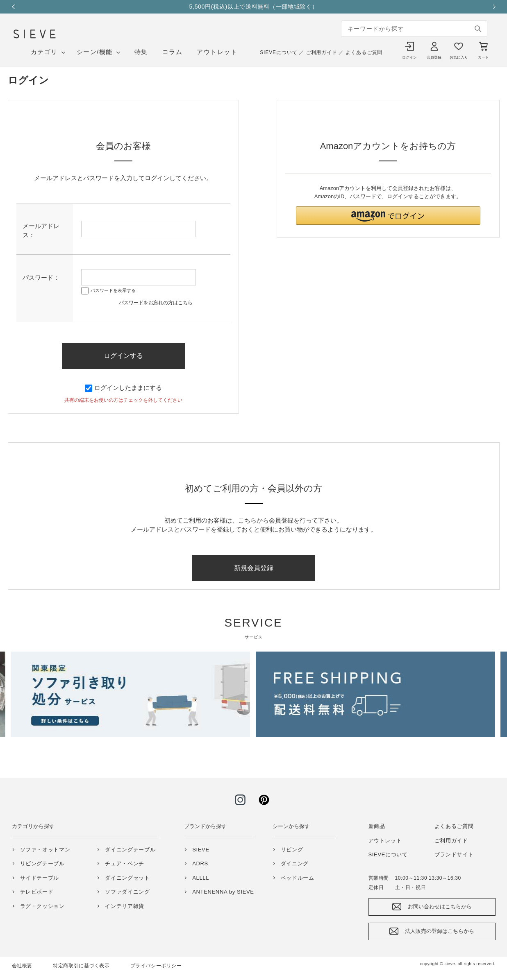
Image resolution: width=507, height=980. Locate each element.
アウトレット (217, 52)
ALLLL (201, 878)
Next (491, 7)
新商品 (377, 826)
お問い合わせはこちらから (440, 906)
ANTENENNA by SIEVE (223, 892)
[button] (388, 216)
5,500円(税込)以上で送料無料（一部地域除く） (261, 7)
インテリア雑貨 (125, 906)
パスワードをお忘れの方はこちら (156, 303)
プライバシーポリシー (156, 966)
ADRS (200, 863)
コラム (173, 52)
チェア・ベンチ (125, 863)
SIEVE (201, 850)
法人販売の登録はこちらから (440, 931)
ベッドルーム (298, 878)
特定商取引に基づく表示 (81, 966)
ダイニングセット (127, 878)
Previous (16, 7)
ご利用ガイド (322, 52)
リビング (292, 850)
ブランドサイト (454, 854)
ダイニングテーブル (130, 850)
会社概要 (22, 966)
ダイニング (295, 863)
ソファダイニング (127, 892)
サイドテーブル (40, 878)
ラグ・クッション (42, 906)
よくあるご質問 (364, 52)
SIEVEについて (279, 52)
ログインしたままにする (123, 388)
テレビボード (37, 892)
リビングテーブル (42, 863)
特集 (141, 52)
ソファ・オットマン (45, 850)
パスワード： (41, 277)
